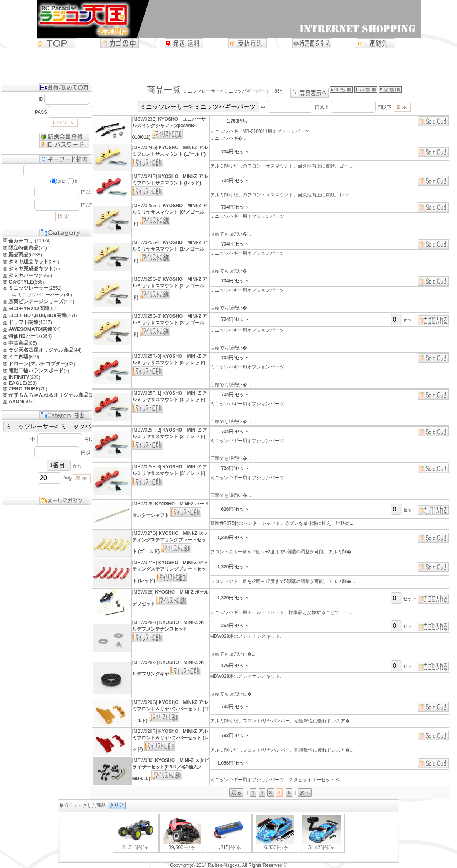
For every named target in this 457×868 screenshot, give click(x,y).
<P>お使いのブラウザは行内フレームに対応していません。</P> (229, 837)
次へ (305, 792)
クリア (116, 805)
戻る (236, 792)
